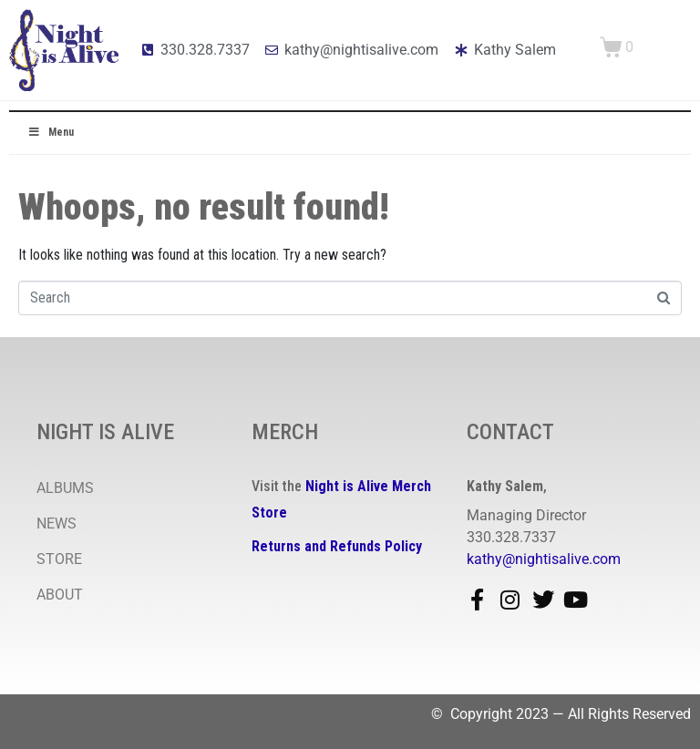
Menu (51, 132)
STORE (59, 559)
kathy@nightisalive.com (544, 559)
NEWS (57, 523)
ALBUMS (65, 488)
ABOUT (60, 595)
